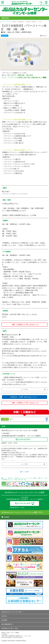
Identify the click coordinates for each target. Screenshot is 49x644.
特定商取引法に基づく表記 (10, 628)
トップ (4, 478)
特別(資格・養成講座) (31, 22)
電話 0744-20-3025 (25, 503)
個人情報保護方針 (7, 624)
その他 (40, 22)
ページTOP (25, 472)
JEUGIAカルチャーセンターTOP (11, 612)
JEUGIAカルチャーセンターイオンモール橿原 (25, 478)
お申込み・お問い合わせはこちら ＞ (24, 397)
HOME (5, 517)
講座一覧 (40, 478)
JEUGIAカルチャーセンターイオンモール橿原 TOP (21, 512)
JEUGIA (4, 616)
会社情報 (4, 620)
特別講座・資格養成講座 (18, 22)
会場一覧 (10, 478)
